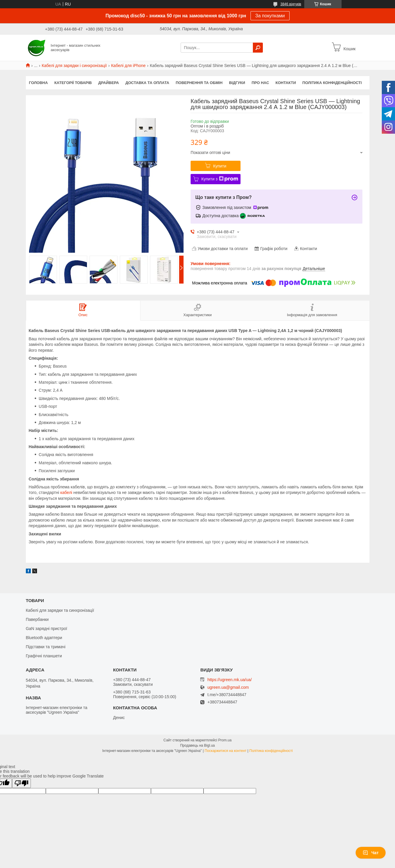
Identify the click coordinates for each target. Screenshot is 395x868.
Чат (371, 853)
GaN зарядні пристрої (47, 629)
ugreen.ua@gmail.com (228, 687)
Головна (38, 83)
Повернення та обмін (199, 83)
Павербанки (37, 619)
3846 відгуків (291, 4)
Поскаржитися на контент (226, 751)
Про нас (260, 83)
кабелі (66, 492)
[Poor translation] (21, 783)
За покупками (270, 16)
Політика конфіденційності (332, 83)
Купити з (220, 179)
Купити (220, 166)
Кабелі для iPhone (128, 66)
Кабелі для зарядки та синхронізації (60, 610)
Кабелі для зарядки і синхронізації (74, 66)
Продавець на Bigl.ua (197, 745)
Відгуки (237, 83)
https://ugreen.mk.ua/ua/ (230, 680)
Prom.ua (225, 740)
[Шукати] (258, 48)
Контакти (286, 83)
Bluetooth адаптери (44, 638)
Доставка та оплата (147, 83)
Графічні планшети (44, 656)
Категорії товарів (73, 83)
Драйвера (109, 83)
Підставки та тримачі (46, 647)
